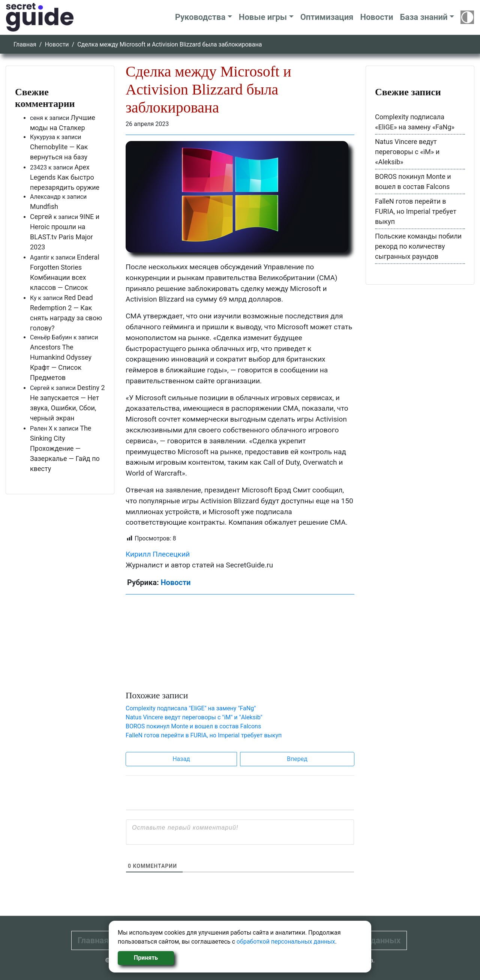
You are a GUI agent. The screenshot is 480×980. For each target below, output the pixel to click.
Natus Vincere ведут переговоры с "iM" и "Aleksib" (194, 717)
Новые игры (263, 17)
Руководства (200, 17)
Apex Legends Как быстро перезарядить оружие (65, 177)
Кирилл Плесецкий (158, 554)
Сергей (41, 217)
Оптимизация (327, 17)
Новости (376, 17)
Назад (181, 759)
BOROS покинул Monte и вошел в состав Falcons (193, 726)
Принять (146, 958)
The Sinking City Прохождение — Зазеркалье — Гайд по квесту (65, 448)
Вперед (297, 759)
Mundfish (44, 206)
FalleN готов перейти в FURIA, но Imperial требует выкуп (204, 735)
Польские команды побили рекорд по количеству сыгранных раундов (418, 246)
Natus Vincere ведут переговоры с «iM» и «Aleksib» (407, 152)
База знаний (424, 17)
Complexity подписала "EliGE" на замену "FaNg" (191, 708)
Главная (25, 44)
